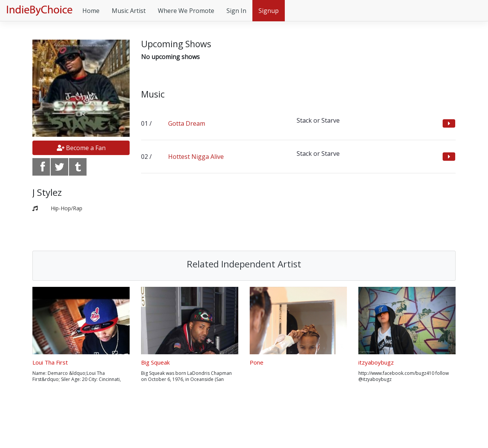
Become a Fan (81, 148)
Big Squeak (155, 362)
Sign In (236, 11)
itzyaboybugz (376, 362)
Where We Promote (186, 11)
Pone (257, 362)
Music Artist (129, 11)
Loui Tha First (50, 362)
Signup (269, 11)
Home (91, 11)
